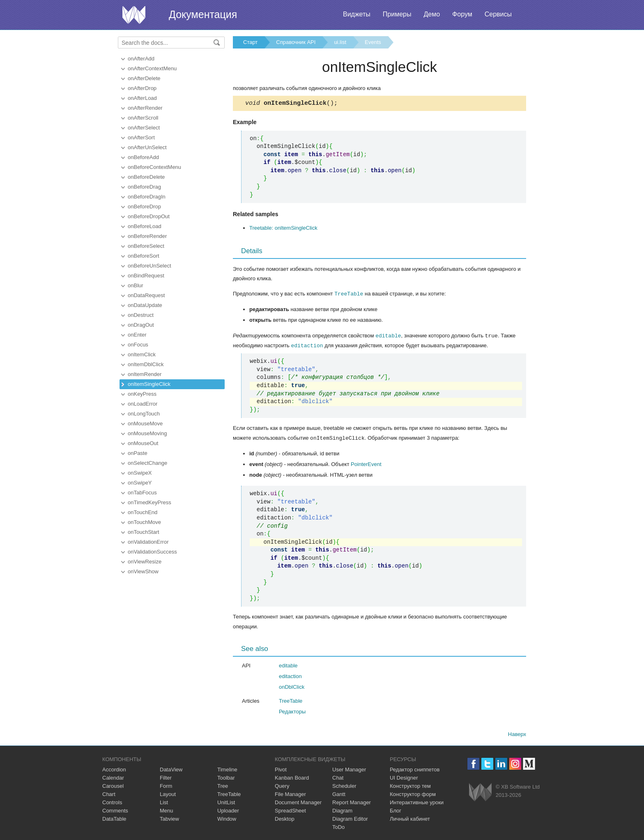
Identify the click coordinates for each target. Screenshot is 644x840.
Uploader (228, 810)
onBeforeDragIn (147, 197)
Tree (223, 786)
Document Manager (298, 802)
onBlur (136, 285)
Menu (167, 810)
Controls (112, 802)
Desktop (285, 818)
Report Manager (352, 802)
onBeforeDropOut (149, 216)
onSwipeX (140, 473)
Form (166, 786)
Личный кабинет (410, 818)
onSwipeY (140, 483)
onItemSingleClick (149, 384)
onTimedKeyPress (149, 502)
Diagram (342, 810)
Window (227, 818)
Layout (168, 794)
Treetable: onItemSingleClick (283, 229)
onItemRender (145, 374)
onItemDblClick (146, 364)
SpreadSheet (290, 810)
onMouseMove (145, 423)
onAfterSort (141, 137)
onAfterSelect (144, 128)
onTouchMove (144, 522)
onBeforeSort (144, 256)
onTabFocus (142, 493)
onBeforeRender (147, 236)
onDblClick (292, 687)
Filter (166, 777)
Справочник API (296, 42)
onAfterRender (145, 108)
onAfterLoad (142, 98)
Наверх (517, 734)
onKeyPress (142, 394)
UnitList (226, 802)
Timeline (227, 769)
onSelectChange (147, 463)
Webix (480, 792)
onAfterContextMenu (152, 68)
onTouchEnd (143, 512)
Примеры (397, 14)
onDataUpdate (145, 305)
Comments (115, 810)
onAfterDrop (142, 88)
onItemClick (142, 354)
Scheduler (344, 786)
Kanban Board (292, 777)
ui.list (340, 42)
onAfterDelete (144, 78)
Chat (338, 777)
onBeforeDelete (146, 177)
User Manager (349, 769)
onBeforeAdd (143, 157)
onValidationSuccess (152, 552)
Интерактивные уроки (417, 802)
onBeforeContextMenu (154, 167)
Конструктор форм (413, 794)
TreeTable (349, 295)
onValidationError (148, 542)
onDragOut (141, 325)
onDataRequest (146, 295)
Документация (203, 14)
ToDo (338, 827)
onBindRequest (146, 276)
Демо (432, 14)
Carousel (113, 786)
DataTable (114, 818)
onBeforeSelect (146, 246)
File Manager (290, 794)
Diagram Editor (350, 818)
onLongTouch (144, 414)
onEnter (137, 335)
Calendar (113, 777)
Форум (462, 14)
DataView (171, 769)
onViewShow (143, 571)
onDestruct (141, 315)
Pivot (281, 769)
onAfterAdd (141, 59)
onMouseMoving (147, 433)
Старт (250, 42)
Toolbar (226, 777)
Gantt (339, 794)
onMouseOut (143, 443)
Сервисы (498, 14)
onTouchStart (144, 532)
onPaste (138, 453)
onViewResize (145, 562)
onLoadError (143, 404)
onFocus (138, 345)
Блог (396, 810)
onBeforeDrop (144, 207)
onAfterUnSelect (147, 147)
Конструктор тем (410, 786)
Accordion (114, 769)
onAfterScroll (143, 118)
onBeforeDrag (144, 187)
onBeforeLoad (145, 226)
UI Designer (404, 777)
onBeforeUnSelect (149, 266)
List (164, 802)
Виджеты (357, 14)
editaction (307, 346)
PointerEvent (366, 464)
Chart (109, 794)
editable (388, 336)
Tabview (169, 818)
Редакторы (292, 711)
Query (282, 786)
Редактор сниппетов (415, 769)
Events (373, 42)
